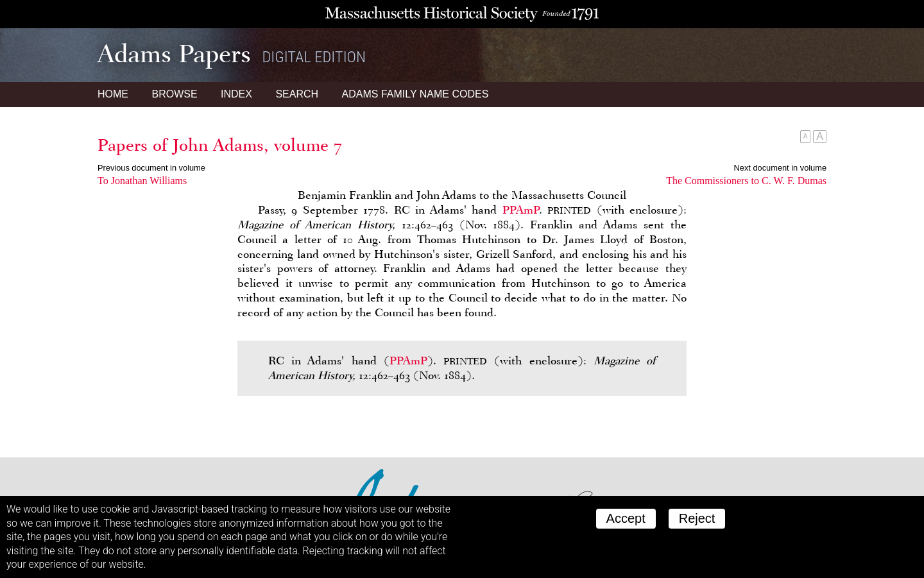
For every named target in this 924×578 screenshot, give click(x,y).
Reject (697, 518)
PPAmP (521, 210)
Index (236, 94)
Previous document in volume (151, 168)
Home (113, 94)
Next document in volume (780, 168)
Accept (626, 518)
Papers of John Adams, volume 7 (220, 145)
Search (297, 94)
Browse (174, 94)
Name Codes (415, 94)
